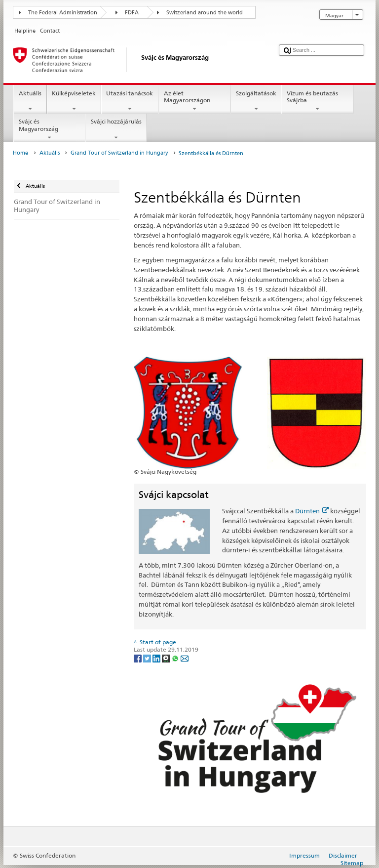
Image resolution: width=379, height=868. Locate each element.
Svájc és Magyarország (49, 129)
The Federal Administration (63, 13)
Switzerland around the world (205, 13)
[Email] (185, 658)
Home (20, 153)
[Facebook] (138, 658)
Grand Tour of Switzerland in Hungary (119, 153)
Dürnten (312, 511)
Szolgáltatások (256, 101)
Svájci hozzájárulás (116, 129)
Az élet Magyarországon (194, 101)
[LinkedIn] (157, 658)
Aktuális (30, 101)
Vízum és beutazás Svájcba (317, 101)
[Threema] (167, 658)
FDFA (132, 13)
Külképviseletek (74, 101)
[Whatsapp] (176, 658)
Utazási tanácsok (130, 101)
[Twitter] (148, 658)
